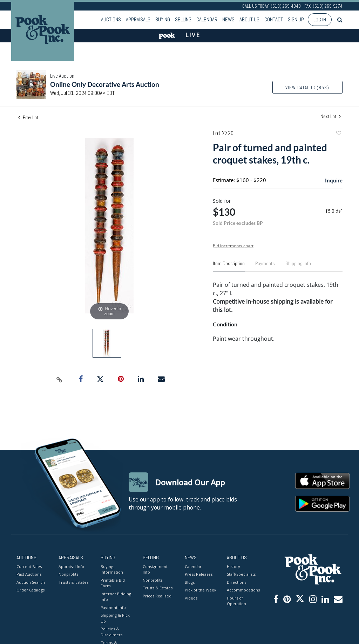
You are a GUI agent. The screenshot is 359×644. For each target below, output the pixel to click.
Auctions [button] (111, 19)
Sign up (296, 19)
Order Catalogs (31, 590)
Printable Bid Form (113, 583)
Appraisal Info (71, 566)
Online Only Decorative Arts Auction (105, 84)
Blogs (190, 582)
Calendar (207, 19)
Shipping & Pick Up (115, 618)
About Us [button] (249, 19)
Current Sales (29, 566)
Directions (236, 582)
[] (334, 211)
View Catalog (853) (307, 88)
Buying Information (112, 569)
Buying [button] (163, 19)
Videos (191, 598)
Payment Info (113, 607)
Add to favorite (338, 134)
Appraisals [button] (138, 19)
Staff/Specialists (241, 574)
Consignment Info (155, 569)
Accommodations (243, 590)
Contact (274, 19)
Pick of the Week (201, 590)
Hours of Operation (236, 601)
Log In (320, 20)
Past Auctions (29, 574)
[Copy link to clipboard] (60, 379)
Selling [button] (183, 19)
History (233, 566)
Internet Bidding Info (116, 597)
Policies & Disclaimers (111, 632)
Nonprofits (68, 574)
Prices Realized (157, 596)
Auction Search (31, 582)
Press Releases (199, 574)
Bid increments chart (233, 246)
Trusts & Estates (73, 582)
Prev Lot (28, 117)
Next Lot (331, 116)
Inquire (334, 180)
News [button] (228, 19)
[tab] (229, 266)
